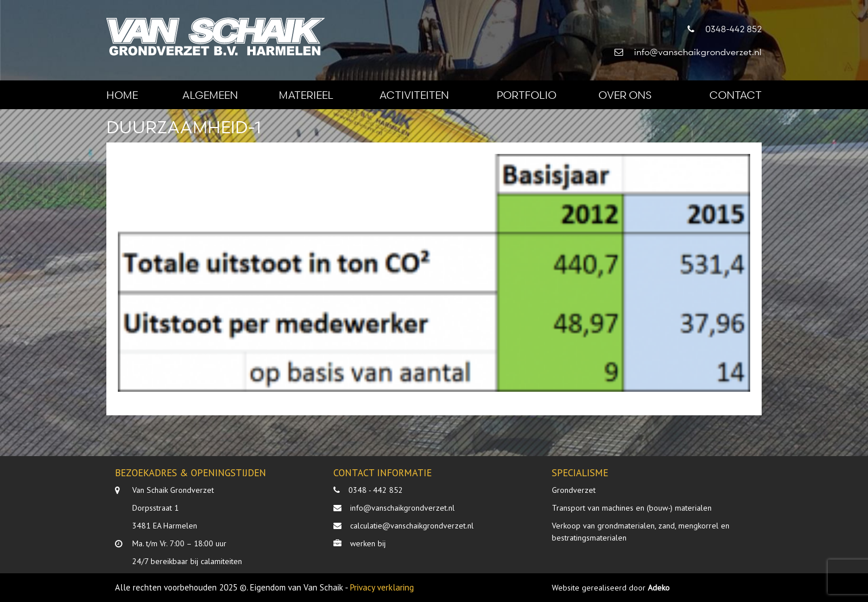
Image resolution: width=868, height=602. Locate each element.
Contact (736, 94)
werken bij (368, 543)
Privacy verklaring (382, 587)
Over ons (625, 94)
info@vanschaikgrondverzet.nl (402, 508)
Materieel (306, 94)
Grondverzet (574, 490)
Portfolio (527, 94)
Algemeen (210, 94)
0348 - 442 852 (376, 490)
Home (122, 94)
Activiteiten (414, 94)
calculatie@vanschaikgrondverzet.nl (412, 526)
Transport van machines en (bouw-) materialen (632, 508)
